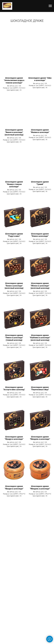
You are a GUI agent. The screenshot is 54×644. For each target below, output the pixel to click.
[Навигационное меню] (50, 6)
